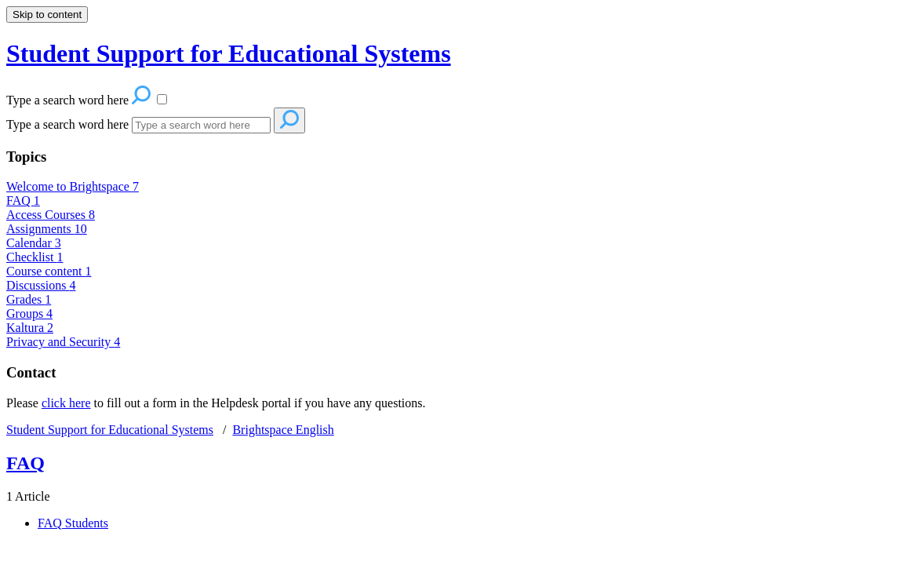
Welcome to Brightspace (73, 186)
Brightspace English (283, 430)
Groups (29, 313)
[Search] (201, 125)
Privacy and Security (63, 342)
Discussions (41, 285)
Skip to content (47, 15)
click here (66, 403)
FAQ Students (73, 523)
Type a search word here (67, 124)
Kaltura (30, 328)
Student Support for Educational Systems (110, 430)
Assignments (47, 229)
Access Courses (51, 215)
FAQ (23, 200)
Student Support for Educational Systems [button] (229, 53)
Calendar (34, 243)
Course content (49, 271)
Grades (29, 299)
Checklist (35, 257)
